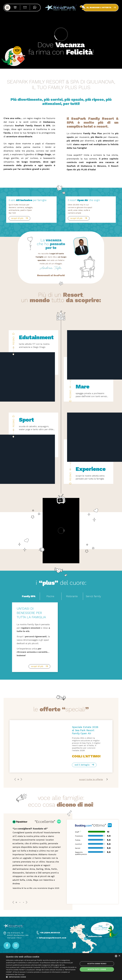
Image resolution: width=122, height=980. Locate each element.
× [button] (119, 956)
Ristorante (72, 596)
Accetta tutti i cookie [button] (97, 969)
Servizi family (93, 596)
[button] (41, 977)
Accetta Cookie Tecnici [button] (97, 964)
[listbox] (116, 956)
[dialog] (61, 967)
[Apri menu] (7, 11)
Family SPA (29, 596)
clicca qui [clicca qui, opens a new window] (21, 974)
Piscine (50, 596)
